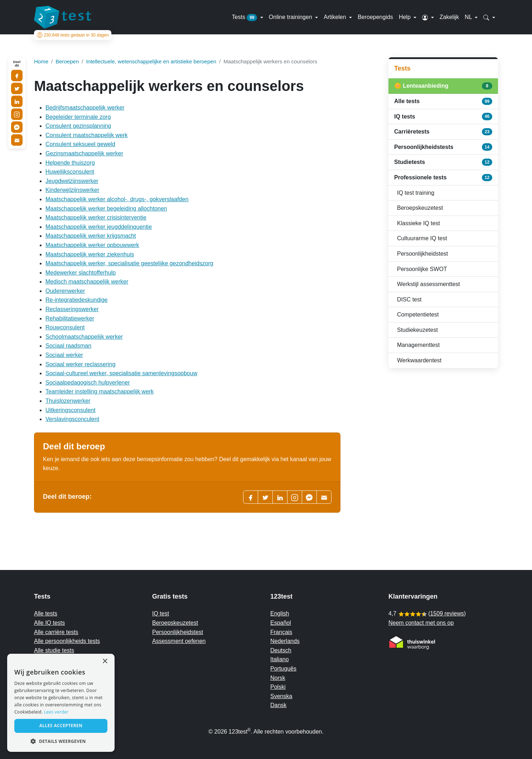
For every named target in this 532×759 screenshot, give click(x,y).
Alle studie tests (54, 650)
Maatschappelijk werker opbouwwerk (92, 245)
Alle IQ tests (49, 623)
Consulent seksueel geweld (80, 144)
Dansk (278, 705)
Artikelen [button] (336, 17)
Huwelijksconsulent (70, 172)
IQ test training (416, 193)
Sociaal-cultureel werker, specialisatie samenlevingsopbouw (121, 373)
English (280, 613)
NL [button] (469, 17)
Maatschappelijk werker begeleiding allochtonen (106, 209)
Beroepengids (375, 17)
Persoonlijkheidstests (443, 147)
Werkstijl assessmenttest (429, 284)
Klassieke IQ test (419, 223)
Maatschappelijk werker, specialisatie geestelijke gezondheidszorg (129, 263)
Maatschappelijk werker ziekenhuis (90, 254)
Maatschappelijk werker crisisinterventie (96, 217)
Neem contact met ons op (421, 623)
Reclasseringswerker (72, 309)
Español (281, 623)
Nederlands (285, 641)
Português (283, 669)
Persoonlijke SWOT (422, 269)
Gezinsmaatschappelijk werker (84, 153)
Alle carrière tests (56, 632)
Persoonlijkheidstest (422, 254)
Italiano (280, 659)
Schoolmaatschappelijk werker (84, 337)
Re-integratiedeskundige (76, 300)
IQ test (161, 613)
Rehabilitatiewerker (70, 318)
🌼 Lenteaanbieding (443, 86)
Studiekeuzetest (417, 330)
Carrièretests (443, 132)
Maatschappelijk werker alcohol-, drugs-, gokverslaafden (117, 199)
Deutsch (281, 650)
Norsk (278, 678)
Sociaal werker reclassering (81, 364)
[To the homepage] (63, 17)
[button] (428, 17)
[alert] (61, 703)
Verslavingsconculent (72, 419)
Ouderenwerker (65, 291)
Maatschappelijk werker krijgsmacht (91, 236)
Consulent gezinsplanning (78, 126)
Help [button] (405, 17)
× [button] (105, 661)
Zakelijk (449, 17)
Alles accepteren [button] (61, 726)
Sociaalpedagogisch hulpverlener (88, 383)
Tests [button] (245, 18)
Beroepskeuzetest (420, 208)
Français (281, 632)
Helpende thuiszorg (70, 163)
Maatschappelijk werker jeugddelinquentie (99, 227)
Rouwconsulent (65, 327)
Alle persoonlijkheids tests (67, 641)
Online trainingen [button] (291, 17)
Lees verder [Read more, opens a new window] (56, 712)
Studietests (443, 162)
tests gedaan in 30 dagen (72, 35)
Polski (278, 687)
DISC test (409, 299)
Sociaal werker (64, 355)
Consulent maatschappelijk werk (86, 135)
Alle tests (443, 101)
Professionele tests (443, 178)
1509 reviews (447, 613)
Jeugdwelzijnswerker (72, 181)
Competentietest (418, 315)
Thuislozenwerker (68, 401)
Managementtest (418, 345)
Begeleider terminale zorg (78, 117)
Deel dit (17, 64)
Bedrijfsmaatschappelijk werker (85, 108)
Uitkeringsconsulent (71, 410)
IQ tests (443, 116)
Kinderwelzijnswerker (72, 190)
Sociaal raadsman (68, 346)
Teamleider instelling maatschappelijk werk (100, 391)
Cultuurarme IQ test (422, 238)
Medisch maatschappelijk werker (87, 282)
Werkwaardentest (419, 360)
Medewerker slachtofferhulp (81, 273)
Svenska (281, 696)
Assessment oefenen (179, 641)
